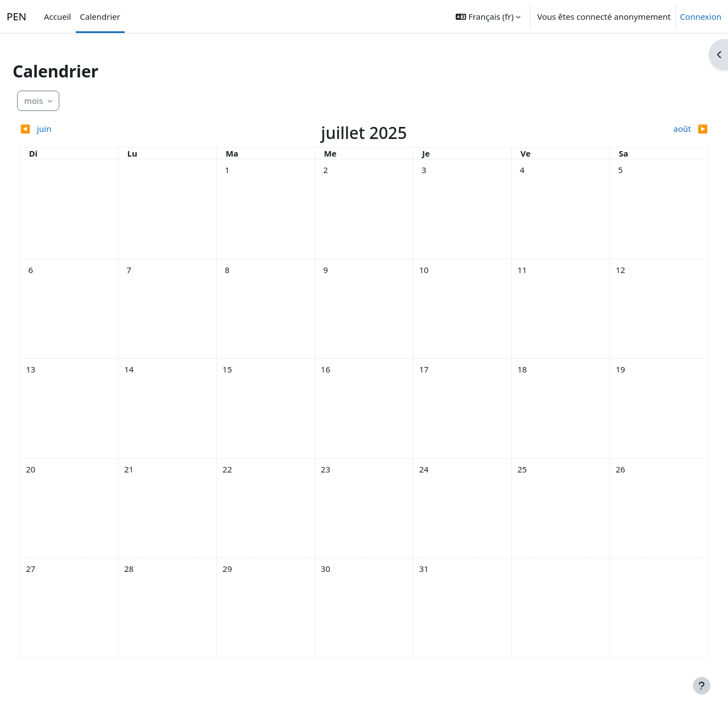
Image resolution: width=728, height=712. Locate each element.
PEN (16, 17)
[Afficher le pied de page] (702, 686)
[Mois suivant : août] (603, 129)
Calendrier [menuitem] (100, 16)
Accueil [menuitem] (57, 16)
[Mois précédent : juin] (125, 129)
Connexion (701, 17)
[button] (488, 16)
